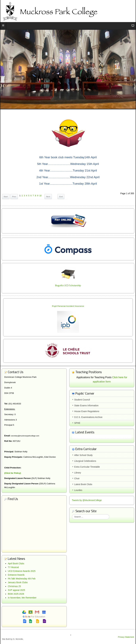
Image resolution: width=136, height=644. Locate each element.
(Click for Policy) (13, 473)
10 (40, 196)
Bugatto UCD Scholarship (68, 286)
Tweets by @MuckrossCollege (87, 500)
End (61, 197)
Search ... (72, 514)
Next (48, 197)
